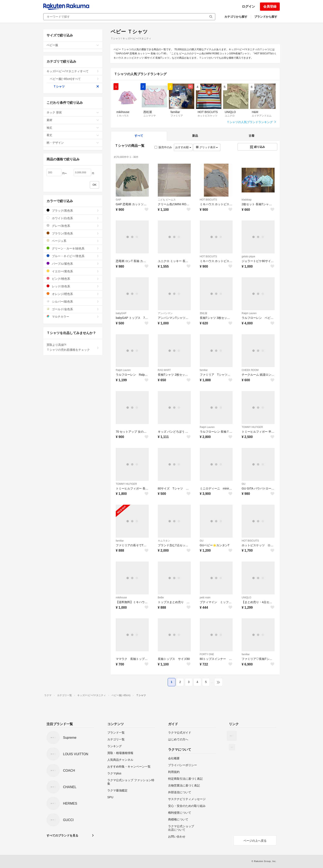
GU (243, 484)
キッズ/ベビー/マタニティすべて (73, 71)
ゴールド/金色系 (73, 309)
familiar (204, 370)
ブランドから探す (266, 17)
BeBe (161, 598)
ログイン (248, 6)
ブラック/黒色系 (73, 210)
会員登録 (270, 6)
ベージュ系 (73, 241)
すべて (139, 136)
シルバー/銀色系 (73, 301)
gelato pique (248, 256)
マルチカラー (73, 316)
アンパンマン (165, 313)
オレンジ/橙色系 (73, 294)
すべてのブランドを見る (62, 835)
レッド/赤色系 (73, 286)
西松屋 (204, 313)
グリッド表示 (207, 147)
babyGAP (121, 313)
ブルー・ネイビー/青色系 (73, 256)
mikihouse (121, 598)
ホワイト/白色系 (73, 218)
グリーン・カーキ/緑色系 (73, 248)
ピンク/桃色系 (73, 279)
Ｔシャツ (76, 86)
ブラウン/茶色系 (73, 233)
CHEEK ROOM (250, 370)
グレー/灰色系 (73, 226)
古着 (252, 136)
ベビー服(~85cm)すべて (74, 79)
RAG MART (164, 370)
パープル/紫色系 (73, 264)
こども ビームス (167, 200)
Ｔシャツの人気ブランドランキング (252, 122)
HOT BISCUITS (208, 200)
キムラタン (164, 541)
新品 (195, 136)
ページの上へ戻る (255, 841)
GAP (118, 200)
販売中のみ (163, 147)
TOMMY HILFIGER (252, 427)
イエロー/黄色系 (73, 271)
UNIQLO (246, 598)
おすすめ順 (183, 147)
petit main (205, 598)
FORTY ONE (207, 654)
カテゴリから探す (236, 17)
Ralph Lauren (249, 313)
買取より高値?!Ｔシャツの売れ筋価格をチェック (73, 347)
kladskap (246, 200)
